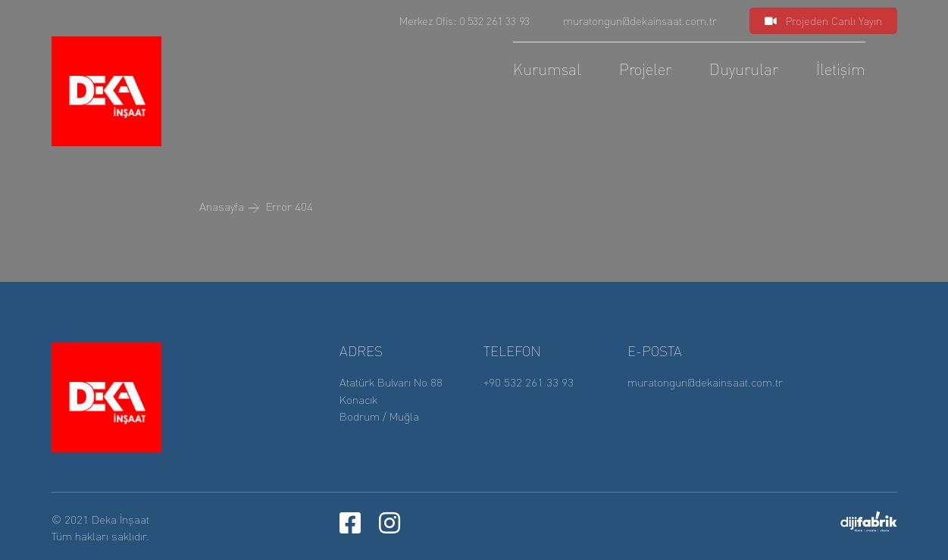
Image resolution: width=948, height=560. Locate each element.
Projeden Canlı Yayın (823, 20)
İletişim (841, 69)
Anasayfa (222, 206)
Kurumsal (547, 69)
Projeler (645, 69)
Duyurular (744, 69)
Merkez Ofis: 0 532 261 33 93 (465, 20)
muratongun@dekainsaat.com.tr (640, 20)
